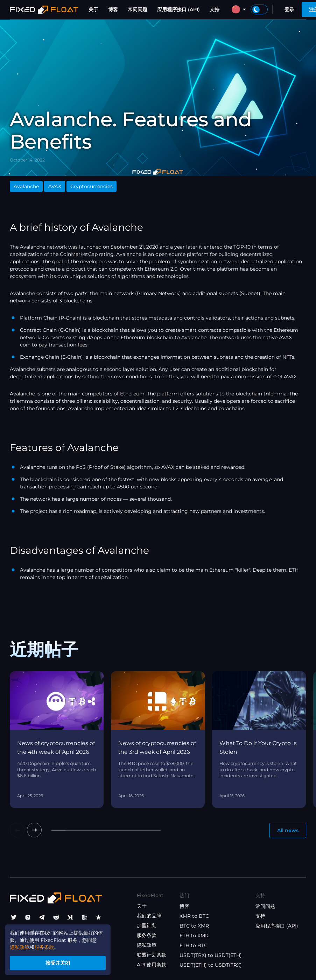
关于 (93, 9)
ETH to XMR (194, 936)
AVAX (55, 186)
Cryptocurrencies (92, 186)
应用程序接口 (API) (178, 9)
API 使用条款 (152, 965)
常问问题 (138, 9)
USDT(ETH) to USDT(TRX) (211, 965)
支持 (215, 9)
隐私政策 (147, 945)
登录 (289, 9)
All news (288, 830)
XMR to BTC (194, 916)
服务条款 (147, 935)
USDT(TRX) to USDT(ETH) (211, 955)
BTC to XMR (194, 926)
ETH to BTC (194, 945)
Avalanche (26, 186)
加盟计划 (147, 925)
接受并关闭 (58, 963)
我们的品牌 (149, 916)
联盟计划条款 (152, 955)
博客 (113, 9)
